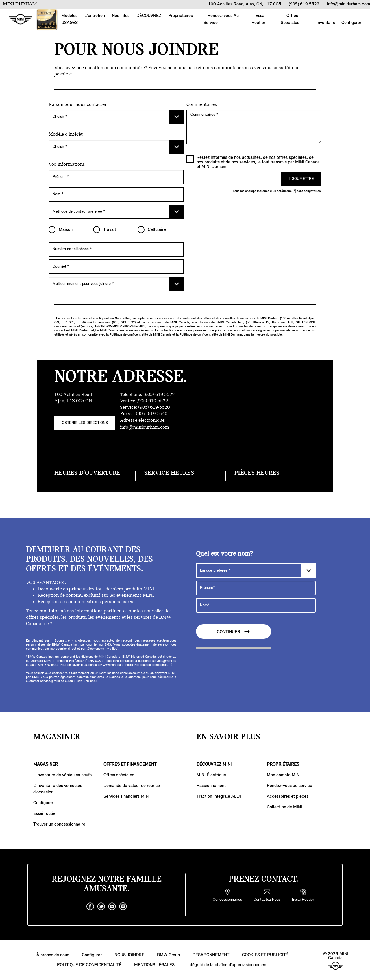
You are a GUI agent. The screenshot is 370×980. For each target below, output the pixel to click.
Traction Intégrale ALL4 (219, 797)
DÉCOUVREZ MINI (214, 765)
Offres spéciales (119, 775)
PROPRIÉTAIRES (283, 765)
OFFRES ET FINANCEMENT (130, 765)
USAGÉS (70, 23)
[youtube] (112, 907)
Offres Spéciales (290, 19)
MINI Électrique (211, 775)
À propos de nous (53, 955)
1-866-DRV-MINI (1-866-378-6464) (120, 327)
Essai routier (45, 814)
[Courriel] (116, 267)
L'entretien (95, 16)
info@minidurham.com (93, 323)
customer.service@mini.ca (73, 327)
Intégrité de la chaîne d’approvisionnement (227, 965)
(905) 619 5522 (123, 323)
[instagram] (123, 907)
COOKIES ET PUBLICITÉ (265, 955)
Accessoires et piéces (288, 797)
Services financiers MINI (127, 797)
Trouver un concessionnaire (59, 824)
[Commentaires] (254, 127)
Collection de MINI (284, 807)
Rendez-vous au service (289, 786)
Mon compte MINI (284, 775)
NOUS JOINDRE (129, 955)
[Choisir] (116, 117)
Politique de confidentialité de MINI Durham (211, 335)
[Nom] (116, 194)
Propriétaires (181, 16)
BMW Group (168, 955)
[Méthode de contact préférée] (116, 212)
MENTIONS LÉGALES (154, 965)
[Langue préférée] (256, 571)
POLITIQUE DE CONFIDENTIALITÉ (89, 965)
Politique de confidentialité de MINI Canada (140, 335)
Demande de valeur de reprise (132, 786)
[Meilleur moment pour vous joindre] (116, 284)
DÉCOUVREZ (149, 16)
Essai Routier (259, 19)
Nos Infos (121, 16)
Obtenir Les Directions (85, 423)
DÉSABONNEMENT (211, 955)
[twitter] (101, 907)
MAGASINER (46, 765)
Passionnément (211, 786)
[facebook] (90, 907)
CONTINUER (234, 632)
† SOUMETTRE (301, 179)
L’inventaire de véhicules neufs (62, 775)
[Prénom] (116, 177)
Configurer (351, 23)
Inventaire (326, 23)
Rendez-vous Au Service (221, 19)
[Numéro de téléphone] (116, 249)
